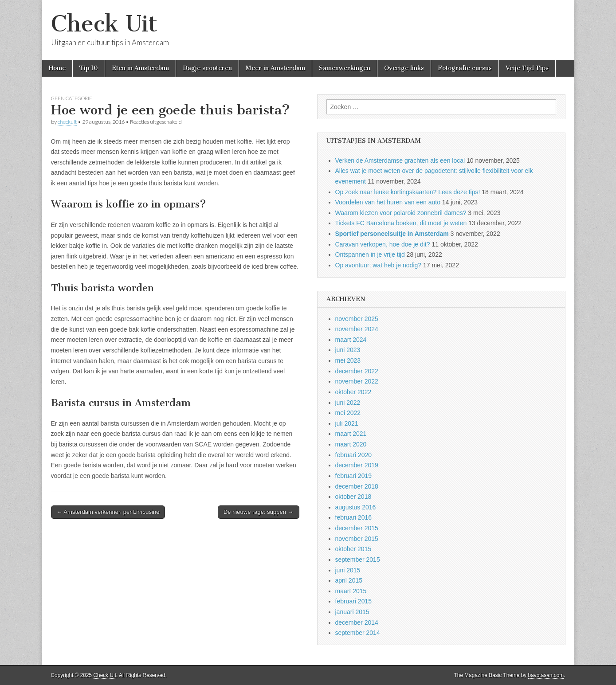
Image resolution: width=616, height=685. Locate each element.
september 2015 (358, 560)
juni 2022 (348, 403)
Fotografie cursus (465, 68)
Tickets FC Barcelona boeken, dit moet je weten (401, 223)
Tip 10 (89, 68)
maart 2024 (351, 340)
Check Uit (104, 24)
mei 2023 (348, 360)
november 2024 (357, 329)
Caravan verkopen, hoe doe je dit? (383, 244)
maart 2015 (351, 591)
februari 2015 (354, 601)
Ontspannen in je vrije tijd (370, 254)
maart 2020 (351, 444)
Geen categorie (72, 98)
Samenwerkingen (345, 68)
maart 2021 (351, 434)
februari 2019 (354, 476)
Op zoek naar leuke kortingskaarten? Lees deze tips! (408, 192)
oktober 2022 (353, 392)
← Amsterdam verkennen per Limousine (108, 512)
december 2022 (357, 371)
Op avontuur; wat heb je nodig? (379, 265)
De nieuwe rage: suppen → (259, 512)
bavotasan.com (546, 675)
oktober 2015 (353, 549)
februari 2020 (354, 455)
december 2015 (357, 528)
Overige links (404, 68)
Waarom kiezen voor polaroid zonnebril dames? (401, 213)
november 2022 (357, 381)
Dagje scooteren (207, 68)
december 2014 (357, 622)
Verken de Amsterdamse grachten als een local (400, 160)
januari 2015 (352, 612)
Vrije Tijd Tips (527, 68)
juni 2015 (348, 570)
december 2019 (357, 465)
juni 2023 (348, 350)
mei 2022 (348, 413)
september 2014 (358, 633)
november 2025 (357, 319)
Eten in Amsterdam (140, 68)
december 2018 (357, 486)
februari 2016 (354, 517)
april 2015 (349, 580)
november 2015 (357, 539)
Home (57, 68)
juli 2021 (347, 423)
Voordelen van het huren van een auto (388, 202)
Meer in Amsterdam (275, 68)
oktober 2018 (353, 497)
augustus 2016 (356, 507)
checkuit (67, 122)
